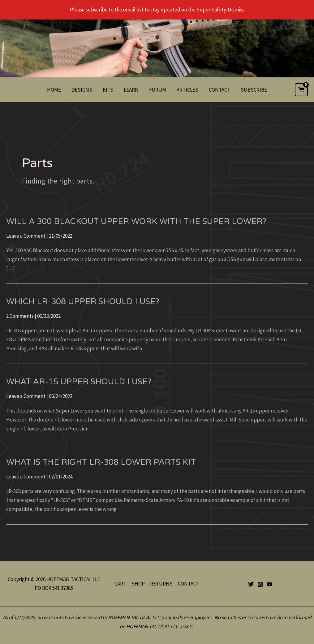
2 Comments (20, 316)
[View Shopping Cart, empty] (301, 90)
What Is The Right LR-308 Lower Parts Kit (101, 462)
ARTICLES (187, 90)
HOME (54, 90)
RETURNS (161, 584)
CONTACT (219, 90)
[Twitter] (251, 584)
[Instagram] (260, 584)
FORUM (158, 90)
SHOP (138, 584)
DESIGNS (82, 90)
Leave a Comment (26, 236)
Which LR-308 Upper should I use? (83, 302)
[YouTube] (269, 584)
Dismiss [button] (236, 10)
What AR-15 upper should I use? (79, 382)
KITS (108, 90)
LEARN (131, 90)
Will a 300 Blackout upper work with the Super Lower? (136, 221)
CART (120, 584)
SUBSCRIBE (254, 90)
